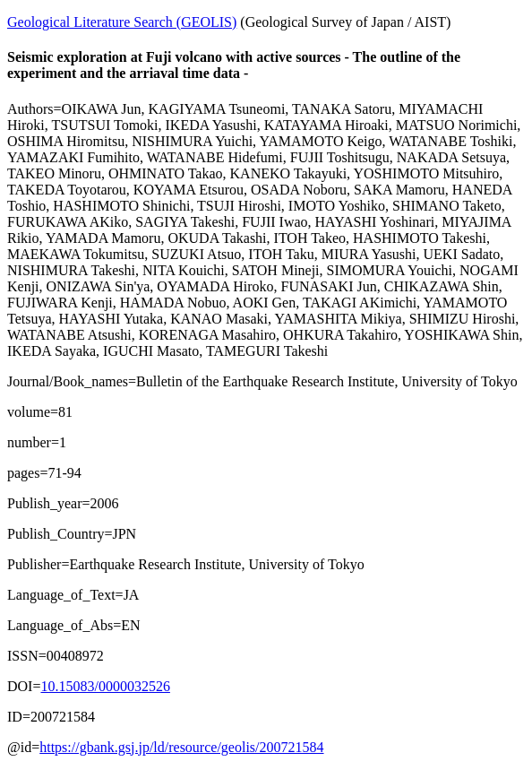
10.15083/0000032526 (105, 686)
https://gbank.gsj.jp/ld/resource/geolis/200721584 (181, 747)
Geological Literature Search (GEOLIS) (122, 22)
